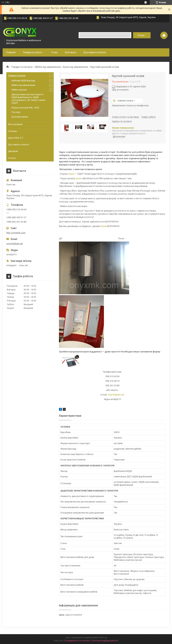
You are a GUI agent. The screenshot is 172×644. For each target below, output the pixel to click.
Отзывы (13, 131)
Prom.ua (103, 638)
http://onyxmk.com (16, 233)
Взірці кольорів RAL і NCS (25, 108)
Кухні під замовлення (76, 67)
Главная (11, 52)
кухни (78, 178)
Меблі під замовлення (48, 67)
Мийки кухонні (19, 90)
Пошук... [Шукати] (142, 35)
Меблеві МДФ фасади (23, 81)
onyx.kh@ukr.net (116, 395)
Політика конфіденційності (105, 641)
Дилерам (13, 151)
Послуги (16, 112)
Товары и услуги (32, 52)
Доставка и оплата (95, 52)
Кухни (71, 174)
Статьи (12, 158)
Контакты (71, 52)
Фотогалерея (15, 124)
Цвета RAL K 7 (16, 138)
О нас (54, 52)
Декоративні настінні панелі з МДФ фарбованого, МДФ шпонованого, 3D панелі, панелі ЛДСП (29, 99)
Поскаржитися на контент (77, 641)
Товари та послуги (22, 67)
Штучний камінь (20, 117)
